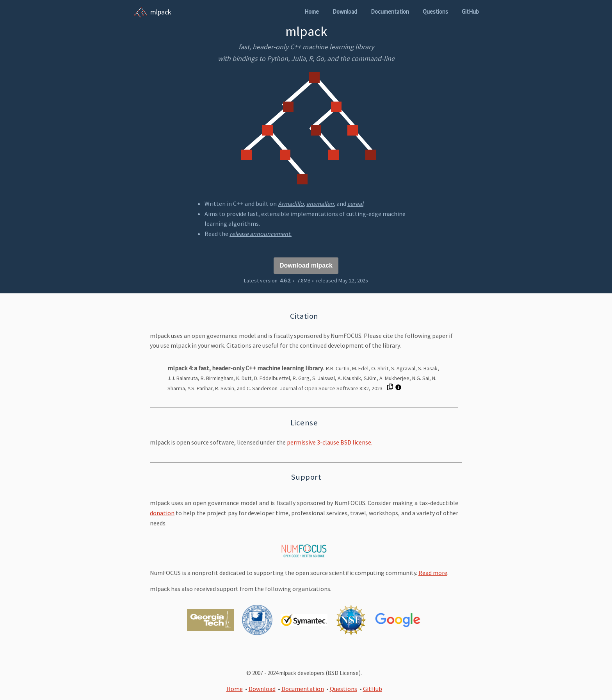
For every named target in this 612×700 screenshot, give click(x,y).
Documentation (390, 12)
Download (345, 12)
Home (312, 12)
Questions (435, 12)
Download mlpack (306, 265)
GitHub (470, 12)
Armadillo (291, 204)
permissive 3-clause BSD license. (330, 442)
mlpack (161, 12)
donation (162, 513)
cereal (355, 204)
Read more (433, 573)
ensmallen (320, 204)
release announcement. (261, 234)
